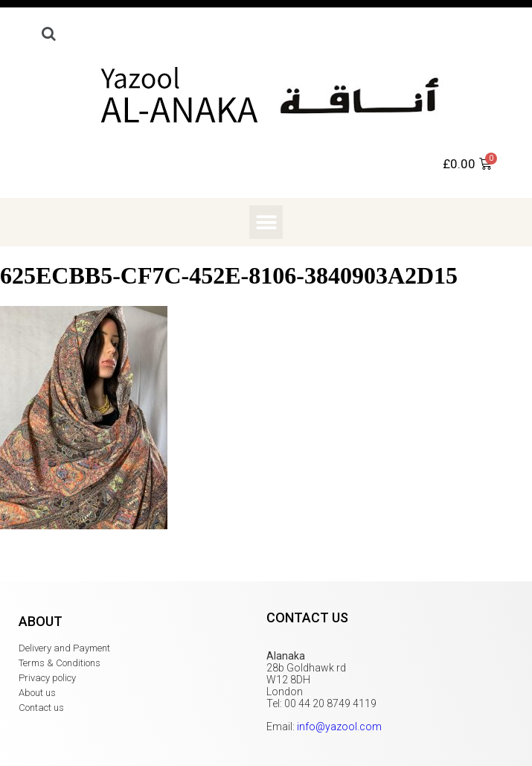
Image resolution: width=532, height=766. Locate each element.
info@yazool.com (339, 727)
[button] (266, 222)
